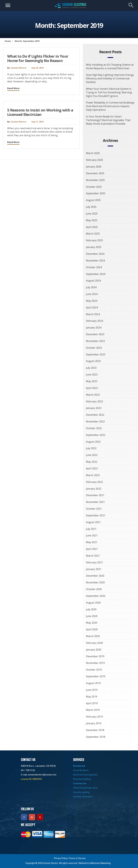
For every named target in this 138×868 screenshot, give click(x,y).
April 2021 (92, 549)
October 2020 (94, 589)
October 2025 (94, 187)
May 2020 (92, 623)
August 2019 (93, 683)
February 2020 (94, 643)
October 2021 (94, 509)
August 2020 (93, 603)
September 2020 (96, 596)
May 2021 (92, 542)
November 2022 (95, 421)
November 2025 (95, 180)
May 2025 (92, 220)
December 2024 (95, 254)
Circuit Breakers (81, 770)
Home (8, 41)
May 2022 (92, 462)
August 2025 (93, 200)
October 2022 (94, 428)
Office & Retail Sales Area (85, 788)
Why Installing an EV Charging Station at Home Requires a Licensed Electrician (110, 66)
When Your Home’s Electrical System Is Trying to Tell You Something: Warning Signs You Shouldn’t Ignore (109, 92)
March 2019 (93, 710)
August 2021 (93, 522)
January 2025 (94, 247)
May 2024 (92, 301)
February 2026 (94, 160)
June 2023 (92, 375)
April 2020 (92, 629)
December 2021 (95, 495)
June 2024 (92, 294)
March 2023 (93, 395)
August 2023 (93, 361)
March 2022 (93, 475)
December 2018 (95, 730)
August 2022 (93, 442)
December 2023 (95, 334)
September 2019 (96, 676)
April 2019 (92, 703)
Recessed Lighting (82, 779)
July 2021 (91, 529)
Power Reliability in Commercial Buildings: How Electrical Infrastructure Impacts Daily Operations (110, 106)
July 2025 (91, 207)
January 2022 (94, 489)
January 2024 (94, 328)
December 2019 (95, 656)
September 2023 (96, 354)
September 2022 (96, 435)
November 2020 (95, 582)
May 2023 (92, 381)
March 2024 (93, 314)
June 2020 (92, 616)
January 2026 (94, 167)
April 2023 (92, 388)
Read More (13, 88)
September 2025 (96, 193)
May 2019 (92, 697)
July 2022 (91, 448)
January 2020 (94, 650)
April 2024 (92, 307)
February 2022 (94, 482)
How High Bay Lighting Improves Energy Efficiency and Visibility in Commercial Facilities (110, 78)
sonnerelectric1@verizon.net (42, 775)
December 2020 (95, 576)
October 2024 (94, 267)
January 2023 (94, 408)
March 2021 (93, 556)
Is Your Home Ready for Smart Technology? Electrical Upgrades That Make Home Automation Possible (108, 120)
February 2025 (94, 240)
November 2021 (95, 502)
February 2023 (94, 401)
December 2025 (95, 173)
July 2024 (91, 287)
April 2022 (92, 468)
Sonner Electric (19, 68)
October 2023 (94, 348)
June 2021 (92, 535)
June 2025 (92, 214)
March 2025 (93, 234)
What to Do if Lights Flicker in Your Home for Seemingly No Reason (38, 58)
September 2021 (96, 515)
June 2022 (92, 455)
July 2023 (91, 368)
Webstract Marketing (100, 863)
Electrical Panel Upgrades (85, 775)
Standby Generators (83, 797)
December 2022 (95, 415)
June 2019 (92, 690)
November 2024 (95, 261)
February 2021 (94, 562)
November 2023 (95, 341)
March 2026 (93, 153)
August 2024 (93, 281)
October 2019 (94, 670)
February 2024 (94, 321)
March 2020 (93, 636)
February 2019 (94, 717)
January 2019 (94, 723)
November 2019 (95, 663)
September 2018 (96, 737)
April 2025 (92, 227)
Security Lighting (81, 792)
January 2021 (94, 569)
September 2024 (96, 274)
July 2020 (91, 609)
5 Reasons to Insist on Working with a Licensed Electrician (40, 112)
